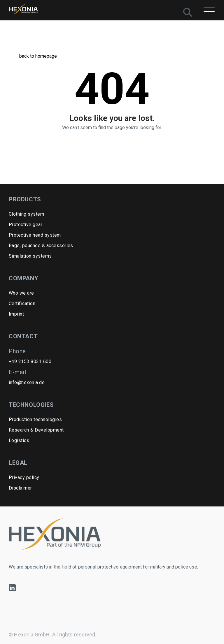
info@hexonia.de (27, 382)
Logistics (19, 440)
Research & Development (36, 430)
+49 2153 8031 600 (30, 361)
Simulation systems (30, 256)
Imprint (16, 314)
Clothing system (26, 214)
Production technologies (35, 419)
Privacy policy (24, 477)
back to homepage (33, 56)
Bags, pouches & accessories (41, 246)
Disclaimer (20, 488)
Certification (22, 303)
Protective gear (26, 225)
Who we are (21, 293)
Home (14, 30)
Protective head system (35, 235)
